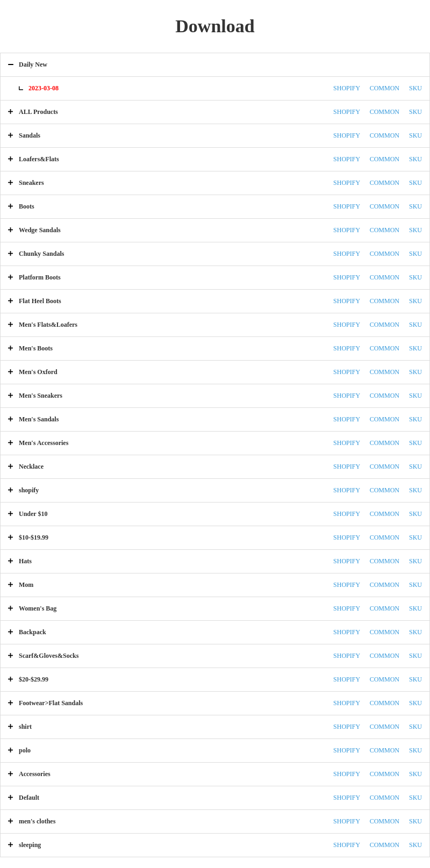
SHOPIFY (347, 88)
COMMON (385, 88)
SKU (415, 88)
